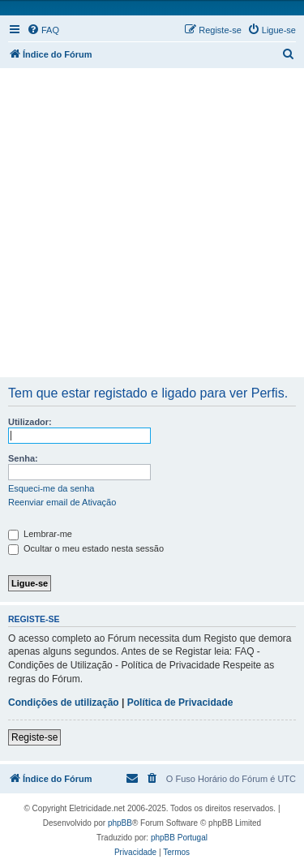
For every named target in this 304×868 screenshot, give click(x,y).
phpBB (120, 823)
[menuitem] (43, 30)
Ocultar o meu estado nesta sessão (86, 548)
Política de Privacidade (180, 703)
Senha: (23, 458)
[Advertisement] (152, 223)
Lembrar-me (40, 534)
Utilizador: (30, 422)
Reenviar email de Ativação (62, 502)
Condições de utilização (64, 703)
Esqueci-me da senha (51, 488)
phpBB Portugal (179, 838)
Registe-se (34, 737)
